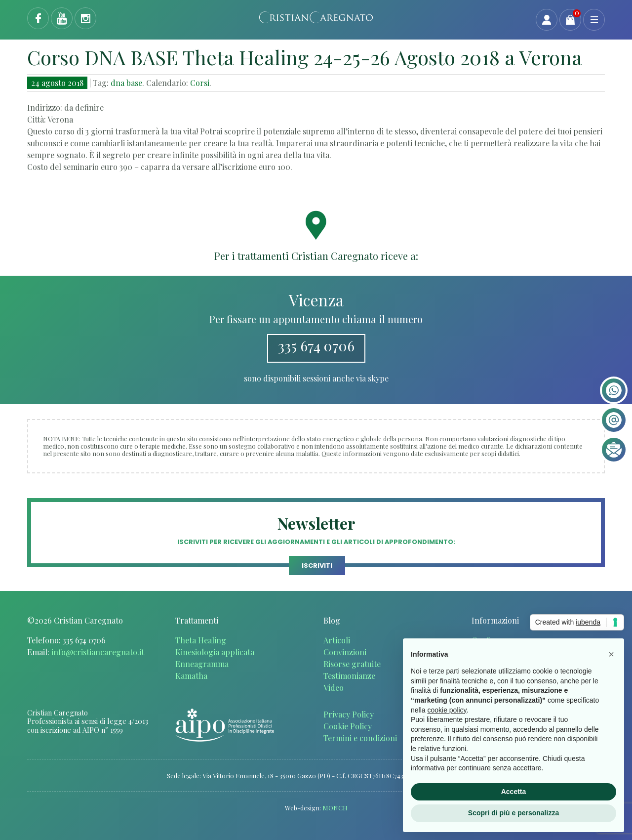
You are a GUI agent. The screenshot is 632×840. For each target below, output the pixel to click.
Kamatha (191, 676)
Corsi (200, 83)
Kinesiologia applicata (215, 652)
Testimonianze (349, 676)
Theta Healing (201, 640)
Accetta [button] (514, 792)
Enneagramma (202, 664)
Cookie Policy (348, 726)
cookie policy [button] (447, 710)
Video (334, 688)
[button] (611, 654)
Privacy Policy (349, 714)
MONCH (335, 808)
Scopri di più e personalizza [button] (513, 813)
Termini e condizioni (360, 738)
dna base (126, 83)
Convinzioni (345, 652)
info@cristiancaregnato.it (98, 652)
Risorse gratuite (352, 664)
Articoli (337, 640)
